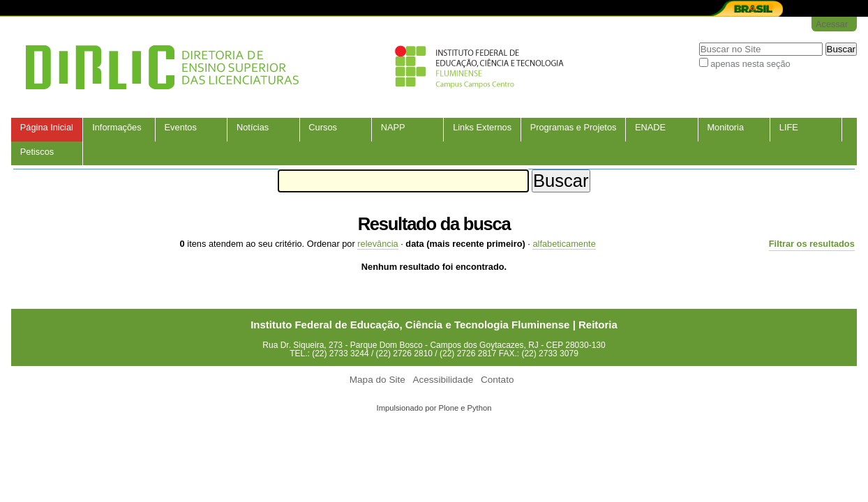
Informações (117, 127)
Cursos (323, 127)
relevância (377, 244)
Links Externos (482, 127)
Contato (497, 380)
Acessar (832, 24)
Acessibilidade (443, 380)
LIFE (789, 127)
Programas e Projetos (574, 127)
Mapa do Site (377, 380)
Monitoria (725, 127)
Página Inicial (47, 127)
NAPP (393, 127)
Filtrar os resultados (812, 244)
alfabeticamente (564, 244)
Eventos (181, 127)
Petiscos (37, 152)
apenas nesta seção (750, 64)
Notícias (253, 127)
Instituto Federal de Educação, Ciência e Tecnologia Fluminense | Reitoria (434, 325)
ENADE (650, 127)
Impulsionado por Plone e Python (434, 408)
